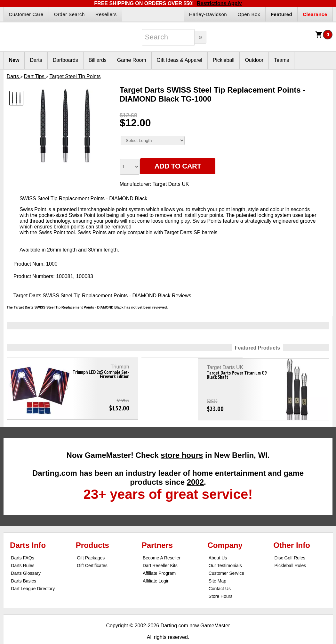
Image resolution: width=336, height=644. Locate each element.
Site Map (217, 569)
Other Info (292, 533)
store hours (182, 443)
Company (225, 533)
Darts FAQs (22, 546)
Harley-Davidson (208, 14)
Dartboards (65, 60)
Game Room (132, 60)
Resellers (106, 14)
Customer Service (226, 561)
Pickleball (224, 60)
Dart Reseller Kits (160, 554)
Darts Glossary (26, 561)
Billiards (98, 60)
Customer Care (26, 14)
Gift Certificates (92, 554)
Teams (281, 60)
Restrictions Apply (219, 3)
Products (92, 533)
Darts (36, 60)
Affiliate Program (159, 561)
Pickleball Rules (290, 554)
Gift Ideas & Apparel (180, 60)
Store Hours (221, 584)
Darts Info (28, 533)
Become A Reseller (162, 546)
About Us (218, 546)
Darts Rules (23, 554)
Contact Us (220, 577)
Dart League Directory (33, 577)
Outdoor (254, 60)
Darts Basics (24, 569)
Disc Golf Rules (290, 546)
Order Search (69, 14)
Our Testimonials (225, 554)
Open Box (249, 14)
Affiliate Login (156, 569)
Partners (157, 533)
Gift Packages (91, 546)
